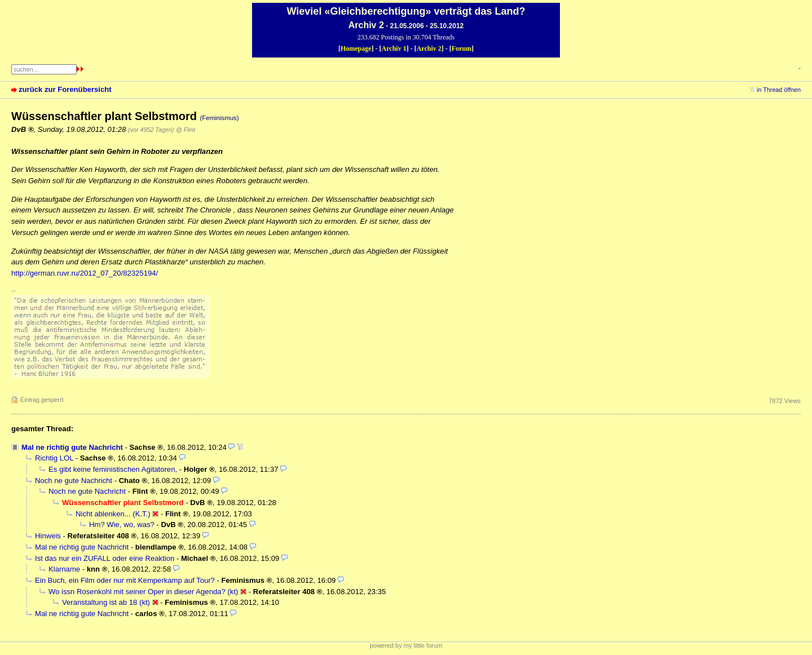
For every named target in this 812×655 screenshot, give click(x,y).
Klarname (64, 569)
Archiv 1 (394, 48)
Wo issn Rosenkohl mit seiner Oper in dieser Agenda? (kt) (143, 592)
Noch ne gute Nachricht (74, 481)
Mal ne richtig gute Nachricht (72, 447)
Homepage (356, 48)
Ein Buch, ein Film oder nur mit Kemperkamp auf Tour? (125, 580)
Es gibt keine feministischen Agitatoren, (113, 469)
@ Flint (186, 130)
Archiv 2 (429, 48)
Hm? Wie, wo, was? (122, 525)
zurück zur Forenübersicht (65, 89)
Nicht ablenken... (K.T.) (113, 514)
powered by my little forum (406, 645)
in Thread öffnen (779, 90)
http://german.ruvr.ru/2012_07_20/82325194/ (85, 273)
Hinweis (48, 536)
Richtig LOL (54, 458)
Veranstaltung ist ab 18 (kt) (106, 602)
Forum (462, 48)
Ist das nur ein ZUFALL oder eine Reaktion (105, 558)
